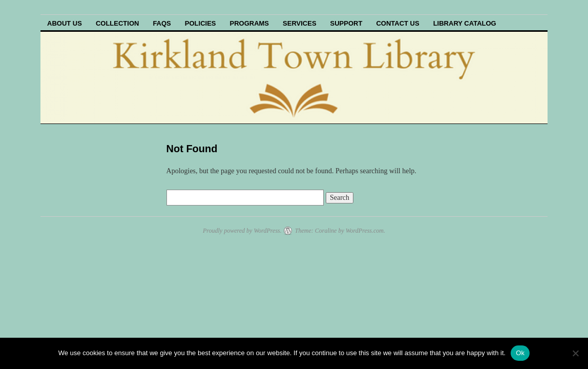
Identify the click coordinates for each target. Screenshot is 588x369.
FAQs (162, 23)
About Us (65, 23)
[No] (575, 353)
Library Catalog (465, 23)
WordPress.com (365, 231)
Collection (118, 23)
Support (346, 23)
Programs (249, 23)
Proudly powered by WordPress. (242, 231)
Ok (520, 353)
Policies (201, 23)
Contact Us (397, 23)
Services (300, 23)
